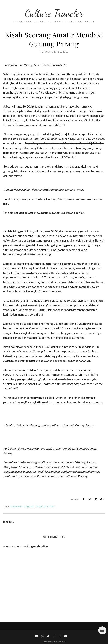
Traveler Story (45, 507)
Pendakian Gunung (22, 507)
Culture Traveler (54, 13)
